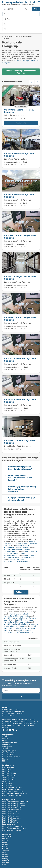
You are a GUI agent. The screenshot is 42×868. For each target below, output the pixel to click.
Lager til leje (7, 781)
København (6, 836)
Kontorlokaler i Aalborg (11, 816)
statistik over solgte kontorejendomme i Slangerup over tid (19, 560)
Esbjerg (5, 844)
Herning (5, 859)
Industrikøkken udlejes (14, 115)
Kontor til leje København (11, 810)
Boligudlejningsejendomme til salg (15, 793)
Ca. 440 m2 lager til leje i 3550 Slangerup (19, 111)
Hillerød (5, 857)
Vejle (4, 852)
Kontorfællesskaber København (14, 828)
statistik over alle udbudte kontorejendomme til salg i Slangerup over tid (21, 553)
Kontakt (5, 739)
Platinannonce (22, 106)
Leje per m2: (9, 118)
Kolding (5, 848)
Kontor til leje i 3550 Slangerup (18, 200)
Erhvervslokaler (7, 36)
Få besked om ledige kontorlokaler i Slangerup (21, 72)
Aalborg (5, 842)
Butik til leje (7, 771)
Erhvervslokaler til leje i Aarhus (14, 804)
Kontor (18, 36)
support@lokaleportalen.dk (12, 713)
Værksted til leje (8, 777)
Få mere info (21, 123)
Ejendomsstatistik (9, 755)
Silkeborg (6, 850)
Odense (5, 840)
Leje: (6, 162)
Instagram (7, 730)
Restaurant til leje (9, 775)
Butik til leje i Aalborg (10, 822)
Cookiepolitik (7, 747)
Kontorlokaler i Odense (11, 814)
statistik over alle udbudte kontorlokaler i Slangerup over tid (20, 543)
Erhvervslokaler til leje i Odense (14, 806)
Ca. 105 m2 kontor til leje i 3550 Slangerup (20, 155)
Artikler (5, 749)
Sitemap (5, 759)
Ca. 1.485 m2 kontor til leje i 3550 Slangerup (21, 401)
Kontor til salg (7, 785)
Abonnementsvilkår (9, 743)
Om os (5, 736)
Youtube (10, 730)
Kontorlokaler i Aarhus (10, 812)
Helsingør (6, 863)
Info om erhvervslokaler (11, 757)
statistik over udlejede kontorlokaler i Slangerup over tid (18, 550)
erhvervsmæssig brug (28, 5)
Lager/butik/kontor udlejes (16, 159)
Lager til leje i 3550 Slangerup (17, 282)
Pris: (6, 449)
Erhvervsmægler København (13, 830)
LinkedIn (16, 730)
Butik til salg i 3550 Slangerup (17, 446)
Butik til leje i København (11, 789)
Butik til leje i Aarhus (10, 820)
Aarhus (5, 838)
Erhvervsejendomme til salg (13, 791)
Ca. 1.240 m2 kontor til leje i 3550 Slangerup (21, 360)
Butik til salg (7, 769)
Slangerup (6, 38)
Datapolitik (6, 745)
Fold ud (19, 592)
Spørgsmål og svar (9, 751)
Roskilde (5, 855)
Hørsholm (6, 861)
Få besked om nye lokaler (30, 2)
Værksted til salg (9, 779)
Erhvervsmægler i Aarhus (12, 795)
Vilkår (4, 741)
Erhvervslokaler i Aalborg (12, 808)
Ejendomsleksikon (9, 753)
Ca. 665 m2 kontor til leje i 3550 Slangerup (20, 319)
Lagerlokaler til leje (9, 824)
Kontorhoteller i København (12, 826)
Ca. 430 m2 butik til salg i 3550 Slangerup (19, 442)
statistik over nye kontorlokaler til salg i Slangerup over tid (21, 556)
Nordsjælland (27, 36)
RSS (4, 761)
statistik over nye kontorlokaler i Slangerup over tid (17, 546)
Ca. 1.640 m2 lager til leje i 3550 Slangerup (20, 278)
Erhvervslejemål (8, 767)
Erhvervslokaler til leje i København (15, 802)
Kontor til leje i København (12, 787)
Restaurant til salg (9, 773)
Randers (5, 846)
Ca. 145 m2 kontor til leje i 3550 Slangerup (20, 196)
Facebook (3, 730)
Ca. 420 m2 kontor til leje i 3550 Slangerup (20, 237)
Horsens (5, 865)
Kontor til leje (7, 783)
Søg (36, 9)
